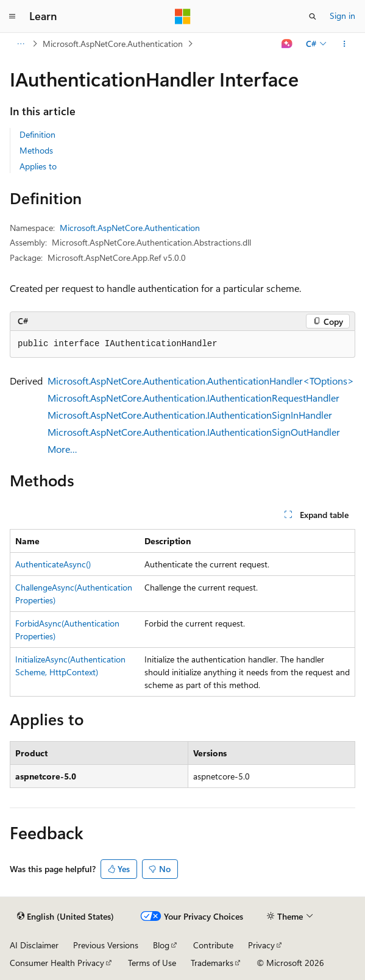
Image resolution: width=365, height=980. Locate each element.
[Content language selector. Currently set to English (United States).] (66, 917)
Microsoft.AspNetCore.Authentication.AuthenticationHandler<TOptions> (201, 381)
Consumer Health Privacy (57, 963)
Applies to (38, 166)
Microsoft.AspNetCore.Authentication (113, 44)
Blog (161, 945)
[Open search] (313, 16)
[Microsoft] (183, 16)
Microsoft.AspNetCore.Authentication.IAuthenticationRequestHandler (193, 398)
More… (62, 449)
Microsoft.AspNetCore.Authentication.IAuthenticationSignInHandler (190, 415)
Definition (37, 134)
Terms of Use (152, 963)
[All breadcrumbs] (20, 44)
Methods (36, 150)
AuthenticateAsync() (53, 564)
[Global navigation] (12, 16)
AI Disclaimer (34, 945)
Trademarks (212, 963)
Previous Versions (106, 945)
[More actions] (345, 44)
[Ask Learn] (287, 44)
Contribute (213, 945)
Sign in (342, 16)
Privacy (261, 945)
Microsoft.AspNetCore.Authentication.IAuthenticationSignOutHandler (194, 432)
